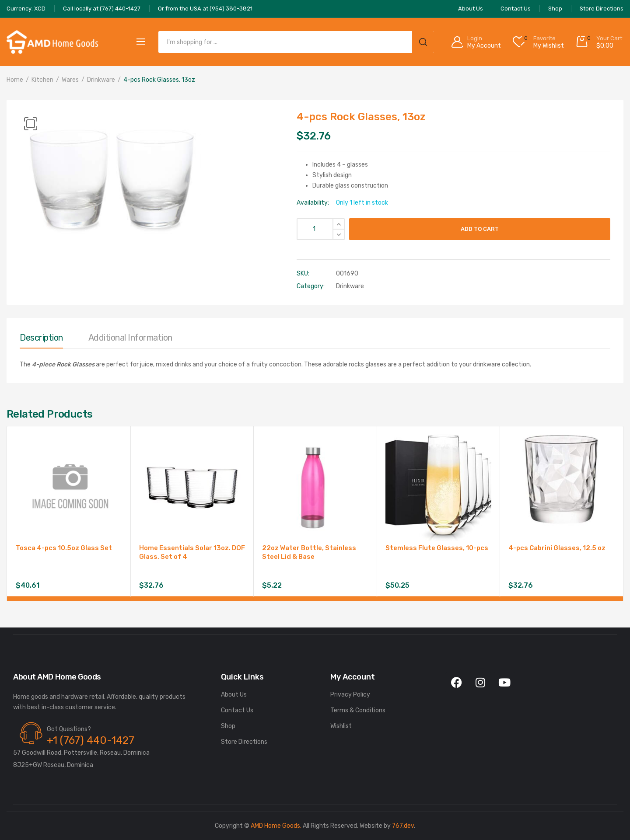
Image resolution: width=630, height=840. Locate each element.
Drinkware (101, 80)
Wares (70, 80)
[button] (31, 124)
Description (41, 338)
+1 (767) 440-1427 (91, 740)
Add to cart (480, 229)
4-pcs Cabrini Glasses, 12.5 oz (557, 548)
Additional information (130, 338)
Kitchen (42, 80)
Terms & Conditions (358, 710)
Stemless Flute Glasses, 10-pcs (437, 548)
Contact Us (237, 710)
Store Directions (244, 742)
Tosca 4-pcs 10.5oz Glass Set (64, 548)
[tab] (41, 340)
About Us (234, 695)
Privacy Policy (350, 695)
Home (15, 80)
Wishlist (341, 726)
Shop (228, 726)
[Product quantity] (321, 229)
